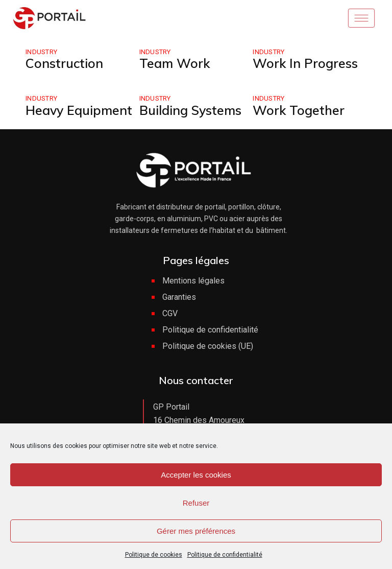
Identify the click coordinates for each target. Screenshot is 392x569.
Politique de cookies (154, 555)
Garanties (179, 297)
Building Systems (190, 110)
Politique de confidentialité (225, 555)
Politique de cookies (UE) (208, 346)
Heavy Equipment (79, 110)
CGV (170, 313)
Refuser (196, 503)
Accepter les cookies (196, 475)
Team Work (175, 63)
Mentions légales (193, 281)
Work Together (299, 110)
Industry (41, 52)
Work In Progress (305, 63)
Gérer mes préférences (196, 531)
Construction (64, 63)
